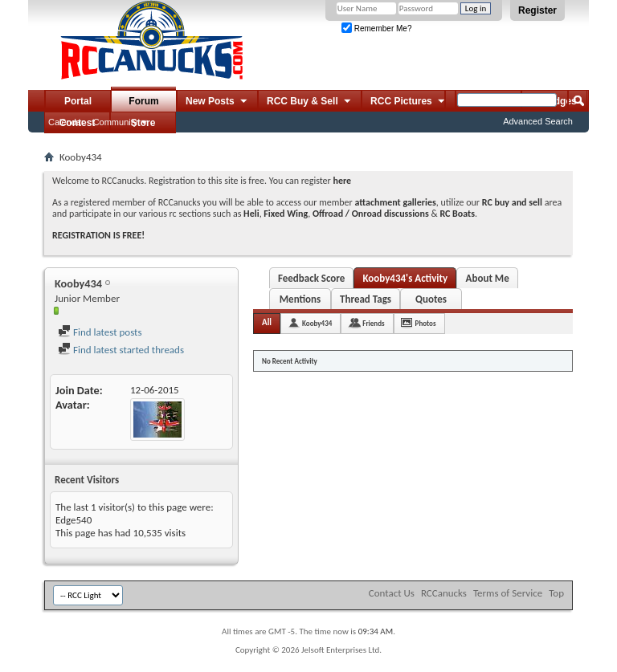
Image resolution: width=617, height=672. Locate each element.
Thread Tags (366, 299)
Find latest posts (100, 332)
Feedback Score (311, 278)
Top (556, 593)
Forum (143, 101)
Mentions (300, 299)
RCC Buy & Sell (310, 102)
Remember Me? (376, 29)
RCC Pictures (409, 102)
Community (116, 122)
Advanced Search (538, 121)
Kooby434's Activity (405, 278)
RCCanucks (444, 593)
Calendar (66, 122)
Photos (426, 323)
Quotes (431, 299)
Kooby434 (317, 323)
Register (537, 10)
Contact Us (392, 593)
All (267, 322)
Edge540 (74, 520)
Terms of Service (508, 593)
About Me (488, 278)
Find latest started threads (121, 350)
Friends (373, 323)
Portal (78, 101)
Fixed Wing (286, 214)
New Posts (217, 102)
